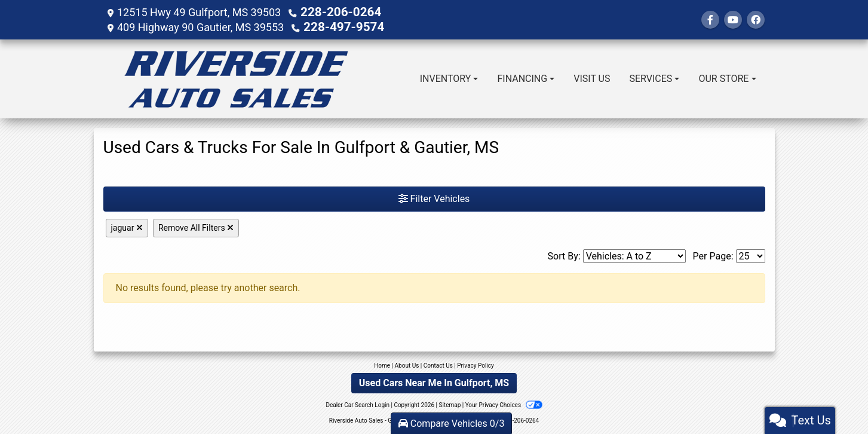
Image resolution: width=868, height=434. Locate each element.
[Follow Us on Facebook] (710, 19)
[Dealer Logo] (236, 78)
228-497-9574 (338, 26)
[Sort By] (634, 255)
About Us (407, 364)
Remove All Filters (196, 227)
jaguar (127, 227)
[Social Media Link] (756, 19)
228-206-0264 (335, 12)
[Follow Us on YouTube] (733, 19)
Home (382, 364)
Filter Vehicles (434, 198)
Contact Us (438, 364)
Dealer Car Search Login (358, 404)
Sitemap (450, 404)
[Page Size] (751, 255)
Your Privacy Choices (504, 404)
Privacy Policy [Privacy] (476, 364)
